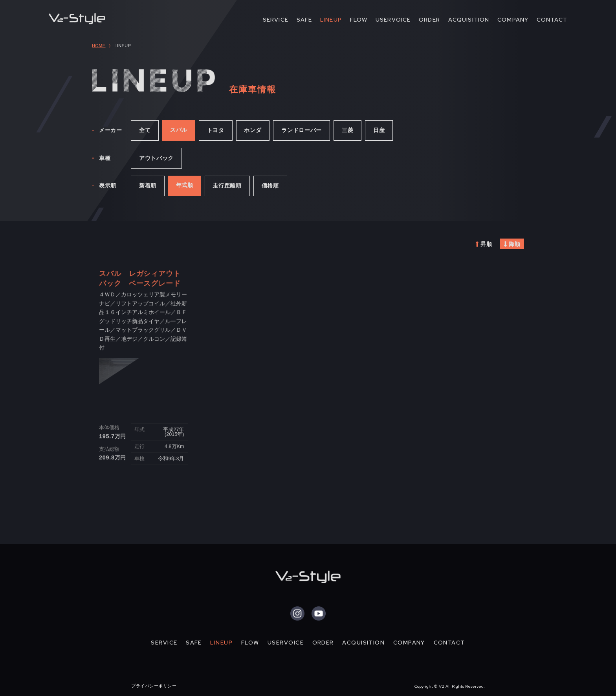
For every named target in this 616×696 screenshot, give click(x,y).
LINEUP (331, 19)
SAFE (304, 19)
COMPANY (513, 19)
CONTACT (552, 19)
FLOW (359, 19)
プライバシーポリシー (154, 686)
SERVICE (276, 19)
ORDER (429, 19)
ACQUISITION (469, 19)
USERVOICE (393, 19)
